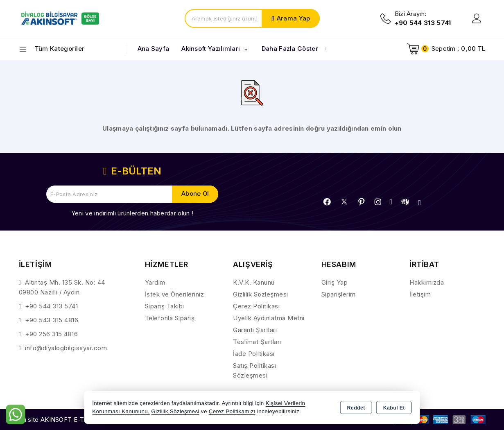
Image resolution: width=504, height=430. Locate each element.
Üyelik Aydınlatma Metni (269, 318)
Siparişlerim (339, 294)
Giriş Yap (335, 282)
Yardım (155, 282)
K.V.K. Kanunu (254, 282)
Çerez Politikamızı (232, 411)
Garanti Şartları (255, 330)
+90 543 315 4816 (52, 320)
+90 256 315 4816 (51, 334)
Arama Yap (294, 18)
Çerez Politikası (256, 306)
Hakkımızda (427, 282)
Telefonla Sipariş (170, 318)
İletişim (420, 294)
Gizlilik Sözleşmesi (261, 294)
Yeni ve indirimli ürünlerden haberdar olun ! (132, 213)
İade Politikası (254, 354)
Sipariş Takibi (165, 306)
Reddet (356, 408)
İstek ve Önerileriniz (175, 294)
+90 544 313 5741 (51, 306)
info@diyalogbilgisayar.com (66, 348)
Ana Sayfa (154, 49)
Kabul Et (394, 408)
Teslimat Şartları (257, 342)
